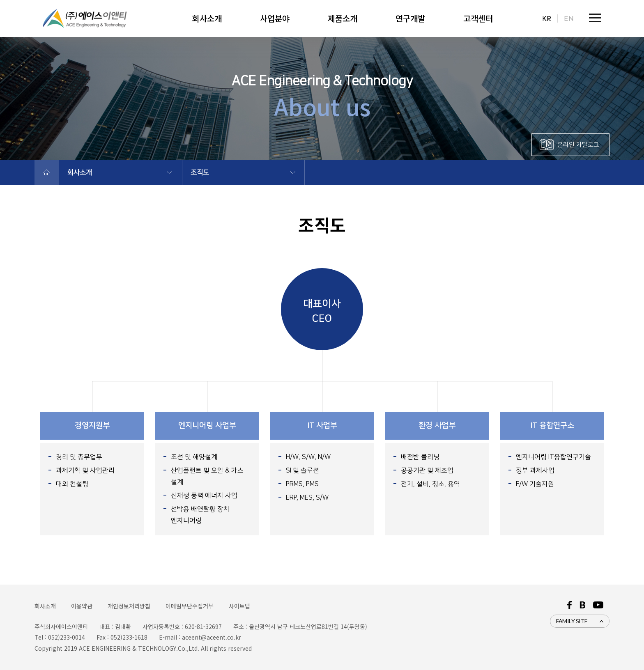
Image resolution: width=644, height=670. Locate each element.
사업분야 (275, 18)
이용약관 (82, 606)
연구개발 (410, 18)
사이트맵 (239, 606)
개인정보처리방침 (129, 606)
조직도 (200, 172)
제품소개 (343, 18)
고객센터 (478, 18)
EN (569, 18)
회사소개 (207, 18)
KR (547, 18)
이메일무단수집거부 (190, 606)
